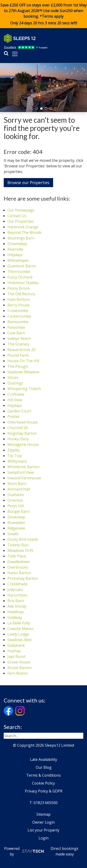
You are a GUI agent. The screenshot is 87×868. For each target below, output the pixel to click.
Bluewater (16, 523)
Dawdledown (19, 562)
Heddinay (16, 612)
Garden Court (19, 411)
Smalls (13, 534)
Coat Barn (16, 333)
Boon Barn (17, 484)
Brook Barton (19, 668)
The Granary (18, 344)
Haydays (15, 405)
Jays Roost (16, 656)
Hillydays (15, 255)
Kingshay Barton (22, 433)
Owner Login (43, 822)
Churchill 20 (18, 428)
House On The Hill (23, 361)
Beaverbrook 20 (21, 350)
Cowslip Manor (21, 629)
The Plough (18, 366)
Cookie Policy (43, 783)
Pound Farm (18, 355)
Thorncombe (19, 272)
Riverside (15, 249)
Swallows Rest (20, 640)
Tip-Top (15, 456)
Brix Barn (16, 601)
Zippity (13, 450)
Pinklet (13, 417)
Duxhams (16, 495)
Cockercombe (19, 316)
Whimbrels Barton (23, 467)
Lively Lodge (18, 634)
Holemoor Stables (23, 283)
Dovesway (16, 517)
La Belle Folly (19, 623)
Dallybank (16, 645)
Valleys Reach (19, 338)
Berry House (18, 305)
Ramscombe (18, 322)
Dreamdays (17, 244)
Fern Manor (18, 673)
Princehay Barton (23, 578)
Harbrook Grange (23, 227)
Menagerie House (23, 444)
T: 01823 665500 (43, 803)
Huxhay (14, 651)
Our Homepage (21, 210)
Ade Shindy (17, 606)
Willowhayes (18, 260)
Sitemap (43, 814)
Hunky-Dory (18, 439)
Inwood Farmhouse (24, 478)
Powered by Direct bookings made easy (41, 851)
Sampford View (21, 472)
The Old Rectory (21, 294)
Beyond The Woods (24, 232)
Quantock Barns (22, 266)
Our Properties (21, 221)
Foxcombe (16, 327)
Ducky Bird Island (23, 539)
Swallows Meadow (23, 372)
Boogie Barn (18, 511)
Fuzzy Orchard (20, 277)
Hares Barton (19, 573)
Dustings (15, 383)
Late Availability (43, 759)
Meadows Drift (20, 550)
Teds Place (17, 556)
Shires (13, 378)
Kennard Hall (19, 489)
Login (43, 838)
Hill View (15, 400)
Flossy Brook (19, 288)
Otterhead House (23, 422)
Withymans (17, 461)
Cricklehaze (17, 584)
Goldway (15, 617)
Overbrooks (18, 567)
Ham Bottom (19, 299)
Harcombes (17, 595)
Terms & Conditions (43, 775)
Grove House (19, 662)
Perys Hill (16, 506)
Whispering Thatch (24, 389)
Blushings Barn (21, 238)
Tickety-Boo (18, 545)
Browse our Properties (28, 182)
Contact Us (17, 216)
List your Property (43, 830)
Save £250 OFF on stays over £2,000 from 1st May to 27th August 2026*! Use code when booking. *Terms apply (43, 14)
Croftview (16, 394)
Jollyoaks (15, 590)
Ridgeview (16, 528)
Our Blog (44, 767)
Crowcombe (18, 311)
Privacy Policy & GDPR (44, 791)
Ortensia (15, 500)
